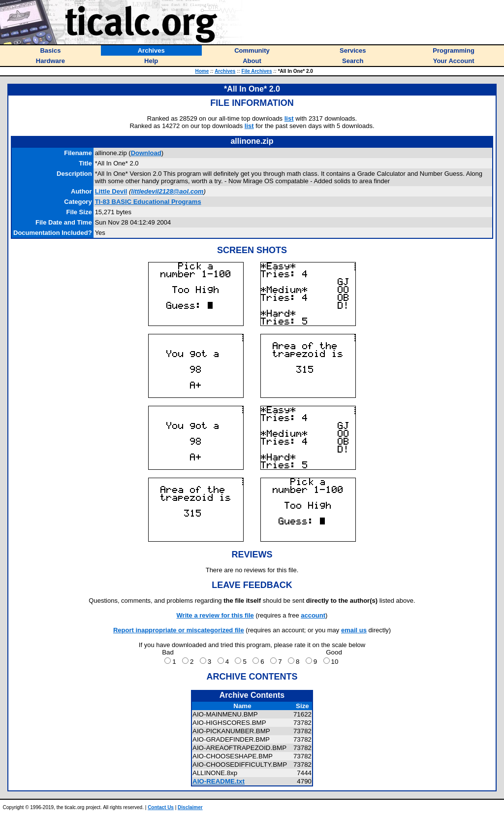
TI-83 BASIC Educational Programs (148, 202)
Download (146, 153)
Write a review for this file (215, 615)
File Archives (257, 71)
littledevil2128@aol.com (167, 191)
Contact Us (161, 807)
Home (202, 71)
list (289, 118)
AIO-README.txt (219, 781)
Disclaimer (190, 807)
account (313, 615)
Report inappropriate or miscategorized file (179, 630)
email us (354, 630)
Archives (225, 71)
